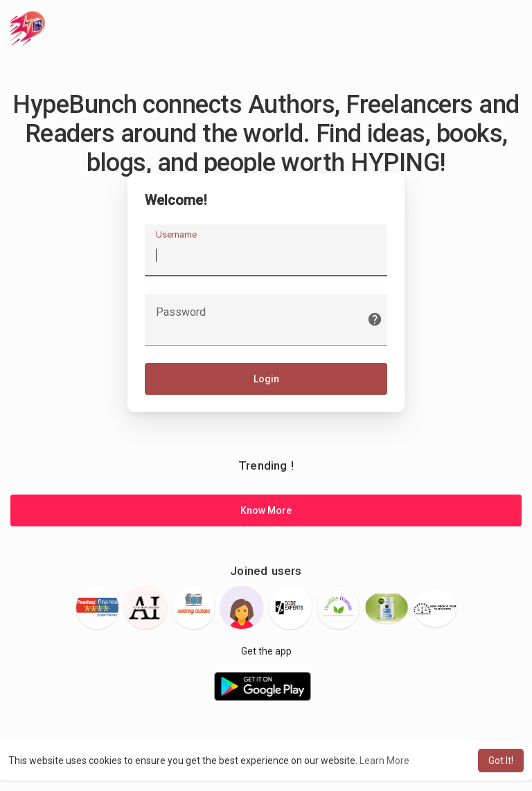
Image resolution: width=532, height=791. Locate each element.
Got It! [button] (501, 761)
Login (266, 379)
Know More (266, 510)
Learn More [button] (384, 761)
